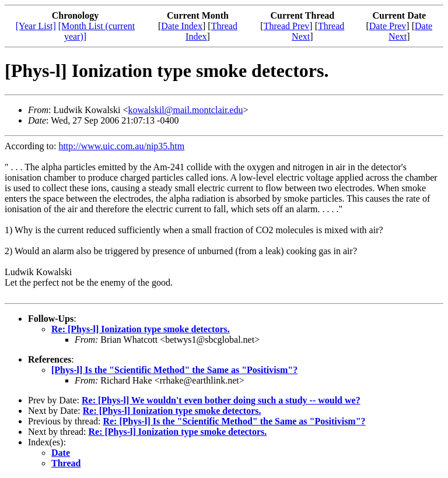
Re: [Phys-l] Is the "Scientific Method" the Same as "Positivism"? (234, 421)
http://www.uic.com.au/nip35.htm (121, 146)
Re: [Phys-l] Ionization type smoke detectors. (141, 329)
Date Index (182, 26)
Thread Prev (287, 26)
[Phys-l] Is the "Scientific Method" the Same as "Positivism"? (174, 370)
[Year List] (36, 26)
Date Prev (388, 26)
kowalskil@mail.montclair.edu (186, 110)
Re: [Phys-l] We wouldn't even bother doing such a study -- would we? (221, 400)
